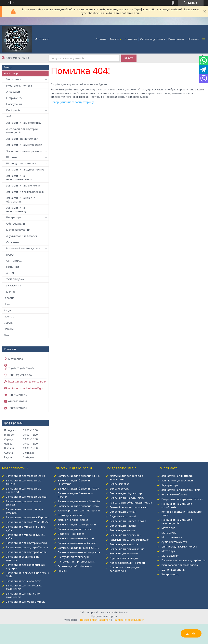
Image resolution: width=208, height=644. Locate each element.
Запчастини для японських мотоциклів (23, 595)
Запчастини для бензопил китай (79, 506)
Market (11, 292)
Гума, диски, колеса (19, 86)
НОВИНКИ (13, 267)
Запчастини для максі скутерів (26, 602)
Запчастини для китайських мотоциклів (24, 587)
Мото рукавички (172, 537)
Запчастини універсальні (177, 480)
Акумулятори (170, 485)
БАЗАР (10, 255)
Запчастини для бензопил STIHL (79, 476)
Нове (7, 304)
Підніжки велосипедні (124, 558)
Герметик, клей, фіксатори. (75, 566)
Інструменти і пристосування (76, 561)
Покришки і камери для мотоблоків (177, 505)
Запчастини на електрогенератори (19, 178)
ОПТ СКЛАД (14, 261)
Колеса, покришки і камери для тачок (182, 513)
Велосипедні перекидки (125, 535)
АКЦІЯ (10, 273)
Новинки (193, 39)
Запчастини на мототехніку (24, 123)
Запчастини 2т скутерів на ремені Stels (28, 575)
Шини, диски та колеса (21, 163)
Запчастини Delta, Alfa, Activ (23, 581)
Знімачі (63, 571)
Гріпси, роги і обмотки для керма (131, 503)
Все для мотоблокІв (174, 494)
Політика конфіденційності (129, 620)
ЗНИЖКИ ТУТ (15, 285)
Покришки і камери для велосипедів (125, 569)
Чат (191, 633)
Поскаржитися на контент (95, 620)
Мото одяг (168, 528)
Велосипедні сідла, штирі (126, 493)
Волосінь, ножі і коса (71, 534)
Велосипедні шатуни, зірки (127, 498)
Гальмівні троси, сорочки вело (129, 540)
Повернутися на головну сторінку (72, 102)
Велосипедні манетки (124, 553)
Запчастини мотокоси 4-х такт (77, 543)
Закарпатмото (170, 574)
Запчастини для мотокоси (75, 529)
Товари (114, 39)
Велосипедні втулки (123, 512)
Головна (101, 39)
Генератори (14, 217)
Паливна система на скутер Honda (184, 560)
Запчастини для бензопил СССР (79, 489)
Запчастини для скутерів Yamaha (27, 547)
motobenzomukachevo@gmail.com (27, 388)
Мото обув (168, 551)
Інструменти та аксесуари (75, 557)
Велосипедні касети (123, 526)
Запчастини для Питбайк (177, 476)
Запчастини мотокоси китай (76, 538)
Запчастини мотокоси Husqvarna (79, 552)
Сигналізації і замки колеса (179, 546)
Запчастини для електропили (77, 524)
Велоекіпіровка (120, 484)
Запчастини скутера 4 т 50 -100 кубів (25, 528)
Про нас (9, 316)
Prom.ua (123, 612)
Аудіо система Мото (174, 542)
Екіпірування (14, 104)
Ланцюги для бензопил (73, 520)
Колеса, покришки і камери (127, 563)
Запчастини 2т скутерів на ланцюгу (23, 558)
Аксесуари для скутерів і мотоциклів (22, 131)
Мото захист (169, 533)
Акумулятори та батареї (22, 236)
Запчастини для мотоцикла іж (25, 476)
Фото (7, 335)
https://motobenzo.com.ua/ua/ (27, 382)
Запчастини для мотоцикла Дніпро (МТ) (24, 490)
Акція (7, 310)
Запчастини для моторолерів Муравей (25, 511)
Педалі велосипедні (123, 516)
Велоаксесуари (120, 489)
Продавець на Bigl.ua (104, 616)
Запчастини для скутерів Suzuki (26, 543)
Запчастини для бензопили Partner (75, 495)
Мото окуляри (170, 556)
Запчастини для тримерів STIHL (78, 548)
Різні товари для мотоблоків (180, 565)
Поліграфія (13, 110)
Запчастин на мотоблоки (22, 139)
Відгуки (9, 323)
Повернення (176, 39)
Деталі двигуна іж (173, 570)
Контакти (131, 39)
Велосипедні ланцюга (124, 544)
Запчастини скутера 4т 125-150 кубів (26, 536)
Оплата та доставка (153, 39)
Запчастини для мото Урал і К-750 (28, 522)
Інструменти (14, 98)
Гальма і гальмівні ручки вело (129, 507)
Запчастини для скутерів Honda (26, 552)
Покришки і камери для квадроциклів (177, 521)
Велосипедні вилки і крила (127, 549)
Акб (9, 116)
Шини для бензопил (71, 515)
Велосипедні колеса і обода (128, 521)
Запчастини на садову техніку (25, 169)
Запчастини (14, 79)
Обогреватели (16, 224)
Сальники (13, 242)
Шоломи (12, 157)
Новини (9, 329)
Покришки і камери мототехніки (182, 499)
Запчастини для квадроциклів (181, 490)
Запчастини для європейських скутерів (26, 566)
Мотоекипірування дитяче (23, 248)
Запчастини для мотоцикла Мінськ (24, 482)
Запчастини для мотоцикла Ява (26, 497)
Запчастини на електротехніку (16, 209)
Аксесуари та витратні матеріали (79, 510)
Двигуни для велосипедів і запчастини (127, 477)
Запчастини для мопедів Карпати (27, 517)
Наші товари (12, 73)
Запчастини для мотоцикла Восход (24, 503)
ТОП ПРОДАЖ (15, 279)
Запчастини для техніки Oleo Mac (79, 501)
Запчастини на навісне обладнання (21, 200)
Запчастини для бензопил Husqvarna (75, 482)
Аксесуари (13, 92)
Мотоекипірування (18, 230)
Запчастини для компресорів (25, 192)
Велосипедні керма (122, 530)
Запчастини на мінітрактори (24, 145)
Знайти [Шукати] (129, 58)
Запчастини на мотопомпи (23, 185)
